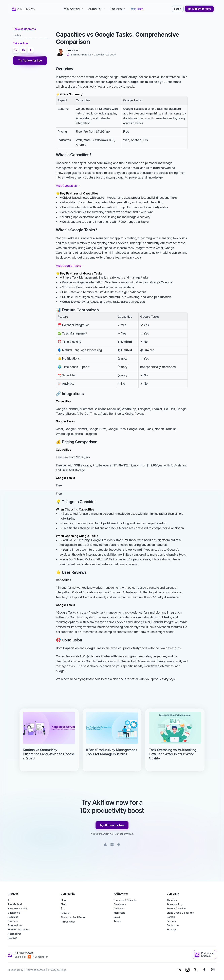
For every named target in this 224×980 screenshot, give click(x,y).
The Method (15, 904)
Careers (171, 917)
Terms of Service (176, 908)
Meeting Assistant (18, 929)
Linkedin (66, 913)
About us (172, 900)
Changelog (14, 913)
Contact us (173, 925)
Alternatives (15, 934)
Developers (120, 904)
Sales (117, 917)
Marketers (119, 913)
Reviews (12, 938)
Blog (63, 900)
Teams (117, 921)
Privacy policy (174, 904)
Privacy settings (57, 970)
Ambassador (68, 922)
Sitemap (171, 929)
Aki (10, 900)
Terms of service (36, 970)
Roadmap (13, 917)
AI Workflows (15, 925)
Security (171, 921)
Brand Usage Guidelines (180, 913)
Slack (64, 904)
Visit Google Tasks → (70, 266)
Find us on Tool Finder (73, 917)
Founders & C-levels (125, 900)
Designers (119, 908)
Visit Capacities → (68, 186)
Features (13, 921)
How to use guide (18, 908)
